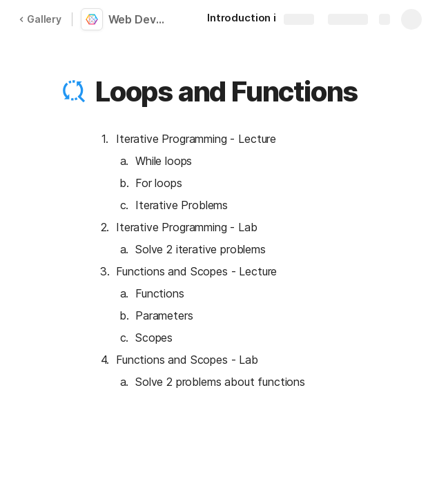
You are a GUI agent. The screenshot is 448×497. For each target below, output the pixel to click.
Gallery (40, 19)
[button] (74, 92)
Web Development (140, 19)
